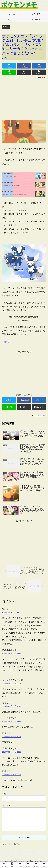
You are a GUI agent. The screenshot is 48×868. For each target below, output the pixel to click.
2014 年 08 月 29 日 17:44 (12, 721)
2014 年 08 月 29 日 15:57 (12, 706)
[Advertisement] (24, 98)
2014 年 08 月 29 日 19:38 (12, 737)
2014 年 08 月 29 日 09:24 (12, 684)
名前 (4, 794)
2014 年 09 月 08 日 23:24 (12, 775)
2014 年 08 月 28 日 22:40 (12, 653)
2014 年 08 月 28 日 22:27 (12, 612)
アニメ (6, 27)
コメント (6, 805)
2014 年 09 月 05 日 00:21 (12, 752)
